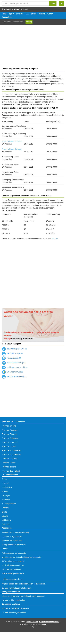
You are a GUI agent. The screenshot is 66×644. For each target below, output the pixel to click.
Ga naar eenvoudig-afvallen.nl (14, 613)
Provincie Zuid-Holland (11, 471)
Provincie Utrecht (9, 463)
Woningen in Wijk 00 (13, 372)
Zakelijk (34, 14)
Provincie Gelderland (10, 438)
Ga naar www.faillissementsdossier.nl (17, 588)
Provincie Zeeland (9, 467)
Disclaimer (25, 624)
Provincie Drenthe (9, 426)
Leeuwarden (7, 487)
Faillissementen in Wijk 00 (15, 367)
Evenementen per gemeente (13, 573)
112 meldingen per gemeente (13, 561)
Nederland (7, 9)
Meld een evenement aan (12, 541)
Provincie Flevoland (10, 430)
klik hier (55, 238)
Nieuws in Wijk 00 (11, 358)
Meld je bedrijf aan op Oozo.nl (14, 545)
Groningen (6, 496)
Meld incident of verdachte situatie (15, 533)
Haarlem (5, 508)
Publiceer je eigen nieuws (12, 537)
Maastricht (6, 500)
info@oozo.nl (32, 622)
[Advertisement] (33, 49)
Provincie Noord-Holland (12, 455)
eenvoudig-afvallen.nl (22, 339)
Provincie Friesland (9, 434)
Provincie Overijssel (10, 459)
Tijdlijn (11, 14)
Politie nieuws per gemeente (13, 565)
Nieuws (42, 14)
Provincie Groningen (10, 442)
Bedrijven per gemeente (11, 569)
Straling (29, 22)
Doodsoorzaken (19, 22)
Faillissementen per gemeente (14, 553)
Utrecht (5, 516)
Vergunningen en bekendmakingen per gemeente (21, 557)
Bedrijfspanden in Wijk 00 (14, 376)
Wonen (50, 14)
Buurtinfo (20, 14)
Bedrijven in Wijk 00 (12, 353)
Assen (4, 479)
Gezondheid (7, 17)
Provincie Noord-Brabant (12, 450)
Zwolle (4, 512)
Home (4, 14)
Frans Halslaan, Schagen (12, 141)
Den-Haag (6, 524)
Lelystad (5, 483)
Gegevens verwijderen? (49, 622)
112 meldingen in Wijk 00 (14, 349)
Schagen (17, 9)
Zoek (53, 3)
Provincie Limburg (9, 446)
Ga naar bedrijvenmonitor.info (14, 600)
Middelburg (6, 520)
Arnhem (5, 491)
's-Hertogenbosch (9, 504)
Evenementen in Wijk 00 (14, 363)
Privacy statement (38, 624)
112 (27, 14)
